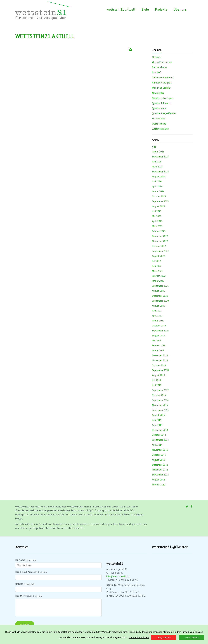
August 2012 (158, 480)
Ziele (145, 9)
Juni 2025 (157, 162)
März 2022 (157, 271)
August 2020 (158, 306)
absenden (25, 624)
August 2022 (158, 256)
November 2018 (160, 360)
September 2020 (160, 301)
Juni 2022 (157, 266)
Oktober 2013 (159, 455)
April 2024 (157, 186)
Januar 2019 (158, 350)
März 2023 (157, 226)
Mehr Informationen (139, 637)
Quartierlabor (159, 108)
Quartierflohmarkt (161, 103)
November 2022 (160, 241)
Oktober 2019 (159, 326)
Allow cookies (192, 638)
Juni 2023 (157, 211)
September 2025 (160, 157)
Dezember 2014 (160, 430)
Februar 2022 (159, 276)
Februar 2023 (159, 231)
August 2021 (158, 291)
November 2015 (160, 405)
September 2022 (160, 251)
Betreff (19, 584)
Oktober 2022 (159, 246)
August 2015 (158, 415)
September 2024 (160, 171)
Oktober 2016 (159, 395)
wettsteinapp (159, 124)
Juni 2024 (157, 181)
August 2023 (158, 206)
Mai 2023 (157, 216)
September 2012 (160, 475)
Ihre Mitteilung (23, 596)
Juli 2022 (156, 261)
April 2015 (157, 425)
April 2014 (157, 445)
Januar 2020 (158, 321)
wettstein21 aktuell (121, 9)
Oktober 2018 (159, 365)
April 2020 (157, 316)
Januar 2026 (158, 152)
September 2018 (160, 370)
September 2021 (160, 286)
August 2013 (158, 460)
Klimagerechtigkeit (162, 83)
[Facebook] (191, 506)
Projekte (161, 9)
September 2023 (160, 201)
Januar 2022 (158, 281)
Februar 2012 (159, 485)
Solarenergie (158, 118)
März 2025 (157, 167)
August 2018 (158, 375)
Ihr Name (20, 560)
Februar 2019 (159, 345)
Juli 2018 (156, 380)
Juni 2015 (157, 420)
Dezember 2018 (160, 355)
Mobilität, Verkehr (161, 88)
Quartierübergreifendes (164, 113)
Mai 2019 (157, 340)
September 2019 (160, 331)
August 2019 (158, 335)
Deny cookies (164, 638)
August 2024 (158, 176)
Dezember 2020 (160, 296)
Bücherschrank (159, 67)
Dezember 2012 (160, 465)
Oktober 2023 (159, 196)
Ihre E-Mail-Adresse (26, 572)
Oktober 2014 (159, 435)
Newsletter (158, 93)
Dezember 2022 (160, 236)
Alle (154, 147)
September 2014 (160, 440)
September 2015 (160, 410)
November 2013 (160, 450)
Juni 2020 (157, 311)
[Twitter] (187, 506)
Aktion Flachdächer (162, 62)
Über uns (180, 9)
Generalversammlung (163, 77)
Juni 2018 (157, 385)
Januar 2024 (158, 191)
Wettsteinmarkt (160, 129)
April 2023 (157, 221)
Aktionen (157, 57)
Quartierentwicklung (163, 98)
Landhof (156, 72)
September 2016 (160, 400)
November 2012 (160, 470)
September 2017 (160, 390)
